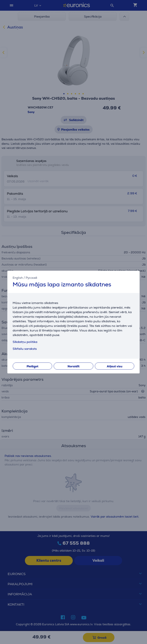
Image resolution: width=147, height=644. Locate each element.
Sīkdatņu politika (25, 342)
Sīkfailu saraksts (25, 349)
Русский (31, 278)
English (18, 278)
